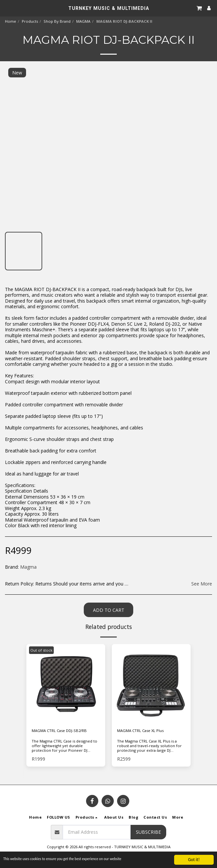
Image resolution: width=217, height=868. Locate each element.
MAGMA (83, 21)
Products (30, 21)
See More (202, 584)
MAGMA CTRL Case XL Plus (140, 731)
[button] (7, 8)
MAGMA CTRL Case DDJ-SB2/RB (59, 731)
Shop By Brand (57, 21)
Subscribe (148, 832)
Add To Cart (109, 610)
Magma (28, 567)
